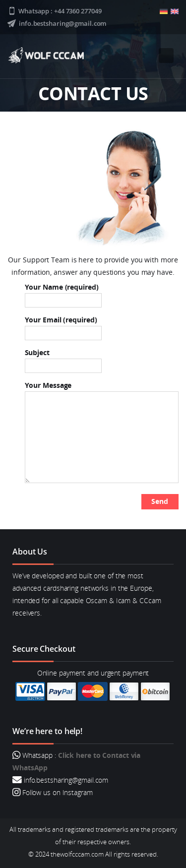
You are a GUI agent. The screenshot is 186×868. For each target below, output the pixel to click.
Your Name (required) (63, 294)
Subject (63, 359)
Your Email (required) (63, 326)
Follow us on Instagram (57, 792)
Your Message (102, 432)
